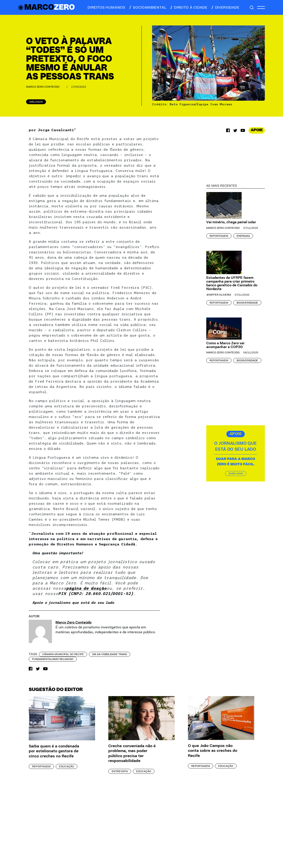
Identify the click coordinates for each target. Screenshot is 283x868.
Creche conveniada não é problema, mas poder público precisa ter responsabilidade (132, 754)
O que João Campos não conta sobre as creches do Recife (213, 751)
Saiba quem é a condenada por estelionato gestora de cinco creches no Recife (54, 751)
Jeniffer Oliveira (219, 295)
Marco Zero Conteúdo (43, 87)
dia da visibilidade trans (110, 654)
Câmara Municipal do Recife (63, 654)
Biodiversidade (247, 303)
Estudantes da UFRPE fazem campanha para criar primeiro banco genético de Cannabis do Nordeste (232, 283)
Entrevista (120, 771)
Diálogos (36, 102)
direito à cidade (188, 8)
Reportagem (219, 236)
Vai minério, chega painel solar (231, 222)
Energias (243, 236)
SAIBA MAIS (236, 473)
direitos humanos (105, 8)
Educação (67, 766)
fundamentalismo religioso (53, 659)
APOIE (257, 130)
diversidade (225, 8)
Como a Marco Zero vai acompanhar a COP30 (225, 345)
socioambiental (147, 8)
